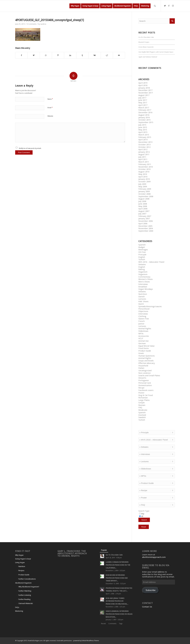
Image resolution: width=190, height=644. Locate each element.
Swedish (142, 417)
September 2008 (146, 196)
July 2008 (142, 201)
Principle (142, 255)
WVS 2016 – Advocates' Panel (151, 262)
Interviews (143, 284)
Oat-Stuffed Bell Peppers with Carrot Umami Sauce (156, 52)
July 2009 (142, 184)
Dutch (141, 304)
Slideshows (143, 331)
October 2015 (144, 120)
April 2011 (143, 159)
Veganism (143, 272)
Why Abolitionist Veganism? (29, 587)
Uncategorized (145, 371)
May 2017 (143, 103)
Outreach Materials (26, 603)
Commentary (144, 277)
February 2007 (145, 216)
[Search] (155, 6)
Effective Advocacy (147, 363)
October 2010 (144, 169)
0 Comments (32, 24)
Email (50, 108)
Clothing (142, 316)
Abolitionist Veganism (23, 583)
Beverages (143, 250)
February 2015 (145, 137)
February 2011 (145, 164)
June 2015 (143, 127)
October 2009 (144, 182)
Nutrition (143, 294)
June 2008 (143, 204)
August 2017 (144, 95)
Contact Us (147, 607)
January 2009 (144, 191)
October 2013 (144, 145)
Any (143, 514)
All (142, 516)
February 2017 (145, 110)
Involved (142, 415)
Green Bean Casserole (146, 47)
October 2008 (144, 194)
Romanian (143, 398)
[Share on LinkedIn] (70, 55)
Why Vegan (19, 555)
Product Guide (145, 351)
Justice (141, 324)
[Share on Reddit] (107, 55)
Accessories (144, 336)
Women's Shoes (146, 279)
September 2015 (146, 122)
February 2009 (145, 189)
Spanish (142, 245)
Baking (142, 269)
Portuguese (144, 380)
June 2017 (143, 100)
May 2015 (143, 130)
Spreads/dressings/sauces (150, 306)
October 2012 (144, 147)
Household (143, 366)
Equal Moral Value (146, 346)
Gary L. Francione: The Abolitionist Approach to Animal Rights (72, 554)
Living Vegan (20, 562)
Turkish (142, 259)
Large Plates (144, 400)
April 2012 (143, 149)
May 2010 (143, 174)
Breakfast (143, 287)
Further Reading (24, 599)
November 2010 (146, 167)
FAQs (17, 607)
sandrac (43, 24)
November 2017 (146, 93)
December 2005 (145, 226)
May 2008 (143, 206)
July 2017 (142, 98)
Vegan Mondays (146, 289)
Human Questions (147, 356)
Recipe (141, 388)
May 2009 (143, 187)
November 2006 (146, 221)
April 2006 (143, 224)
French (142, 321)
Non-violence (144, 373)
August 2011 (144, 154)
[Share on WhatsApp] (46, 55)
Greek (141, 353)
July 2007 (142, 214)
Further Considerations (27, 579)
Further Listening (25, 595)
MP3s (141, 334)
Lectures (142, 299)
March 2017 (144, 108)
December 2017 (145, 90)
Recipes (21, 571)
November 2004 (146, 228)
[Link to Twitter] (165, 6)
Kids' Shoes (143, 301)
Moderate (143, 410)
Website (50, 116)
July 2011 (142, 157)
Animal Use (143, 341)
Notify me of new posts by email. (30, 148)
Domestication (145, 385)
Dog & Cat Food (146, 395)
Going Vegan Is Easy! (23, 559)
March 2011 (144, 162)
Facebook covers (146, 390)
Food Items (144, 348)
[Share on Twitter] (34, 55)
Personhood (144, 309)
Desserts (142, 378)
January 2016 (144, 118)
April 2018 (143, 85)
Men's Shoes (144, 282)
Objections (143, 311)
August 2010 (144, 172)
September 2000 (146, 231)
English (142, 257)
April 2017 (143, 105)
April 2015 (143, 132)
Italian (141, 368)
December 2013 (145, 142)
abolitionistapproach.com (154, 557)
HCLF (141, 338)
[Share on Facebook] (21, 55)
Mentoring (19, 611)
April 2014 (143, 140)
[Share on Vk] (95, 55)
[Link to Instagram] (173, 6)
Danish (142, 297)
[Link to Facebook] (169, 6)
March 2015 (144, 135)
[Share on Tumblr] (82, 55)
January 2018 (144, 88)
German (142, 343)
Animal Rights (145, 329)
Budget (142, 247)
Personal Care (145, 383)
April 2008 (143, 209)
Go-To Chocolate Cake (146, 37)
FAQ (140, 408)
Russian (142, 405)
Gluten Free (144, 319)
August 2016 (144, 115)
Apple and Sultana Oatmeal (148, 57)
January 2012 (144, 152)
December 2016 (145, 113)
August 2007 (144, 211)
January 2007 (144, 219)
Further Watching (25, 591)
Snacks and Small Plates (149, 376)
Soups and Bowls (146, 361)
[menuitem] (75, 6)
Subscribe (150, 590)
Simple (142, 403)
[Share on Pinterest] (58, 55)
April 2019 (143, 83)
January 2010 (144, 179)
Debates (142, 264)
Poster (141, 393)
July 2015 (142, 125)
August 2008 (144, 199)
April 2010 (143, 177)
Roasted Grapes (144, 42)
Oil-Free (142, 252)
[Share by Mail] (119, 55)
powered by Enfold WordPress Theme (86, 641)
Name (50, 99)
